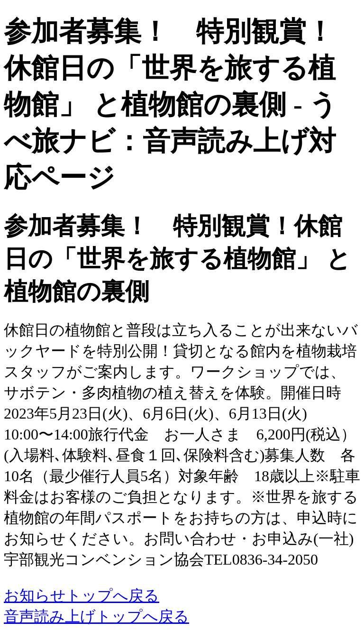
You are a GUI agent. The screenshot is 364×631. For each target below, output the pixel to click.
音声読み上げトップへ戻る (96, 616)
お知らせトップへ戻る (82, 595)
